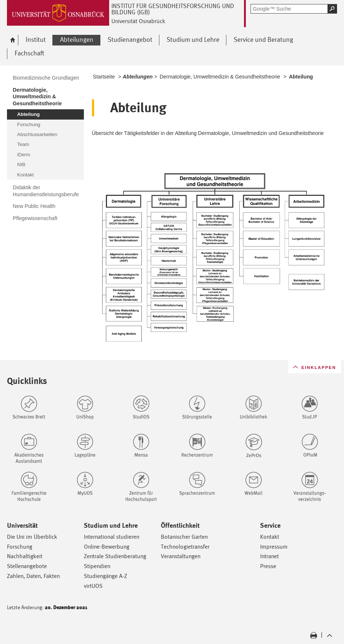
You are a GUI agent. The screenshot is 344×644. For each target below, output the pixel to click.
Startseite (104, 77)
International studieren (112, 537)
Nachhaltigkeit (25, 556)
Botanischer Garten (184, 537)
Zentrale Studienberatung (115, 556)
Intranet (269, 556)
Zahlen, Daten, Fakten (33, 576)
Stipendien (97, 566)
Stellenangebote (27, 566)
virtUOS (93, 586)
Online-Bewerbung (107, 547)
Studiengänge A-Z (106, 576)
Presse (268, 566)
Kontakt (270, 537)
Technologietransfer (185, 547)
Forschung (20, 547)
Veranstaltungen (181, 556)
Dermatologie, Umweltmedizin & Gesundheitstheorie (220, 77)
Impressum (274, 547)
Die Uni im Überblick (32, 537)
